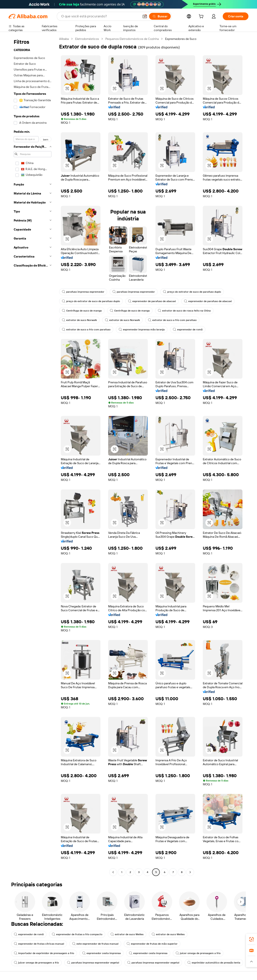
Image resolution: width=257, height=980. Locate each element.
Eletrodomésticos (87, 39)
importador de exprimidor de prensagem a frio (44, 953)
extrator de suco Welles (127, 934)
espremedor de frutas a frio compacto (77, 934)
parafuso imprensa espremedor (83, 292)
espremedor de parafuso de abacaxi (152, 301)
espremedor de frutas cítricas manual (39, 944)
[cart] (202, 17)
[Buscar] (160, 16)
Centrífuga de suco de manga (82, 311)
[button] (145, 16)
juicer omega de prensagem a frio (198, 953)
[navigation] (33, 456)
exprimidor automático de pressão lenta (214, 963)
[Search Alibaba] (100, 16)
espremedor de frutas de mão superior (152, 944)
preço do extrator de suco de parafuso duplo (192, 292)
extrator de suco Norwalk (79, 320)
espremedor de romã (188, 330)
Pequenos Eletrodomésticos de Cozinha (132, 39)
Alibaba (64, 39)
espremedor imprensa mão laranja (142, 330)
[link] (251, 939)
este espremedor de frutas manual (95, 944)
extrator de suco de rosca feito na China (184, 311)
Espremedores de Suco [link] (181, 39)
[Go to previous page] (113, 872)
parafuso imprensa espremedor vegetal (93, 963)
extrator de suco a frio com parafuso (172, 320)
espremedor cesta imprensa (102, 953)
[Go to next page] (190, 872)
